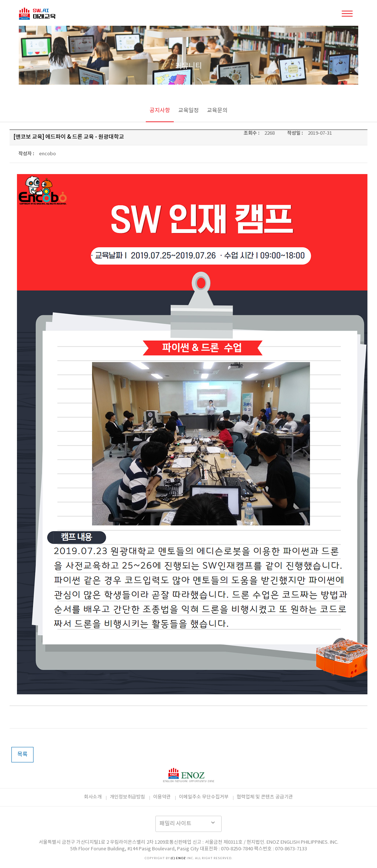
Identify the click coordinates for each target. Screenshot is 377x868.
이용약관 (162, 797)
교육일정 (188, 111)
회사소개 (93, 797)
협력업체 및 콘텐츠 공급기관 (265, 797)
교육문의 (217, 111)
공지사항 (160, 111)
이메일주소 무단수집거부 (204, 797)
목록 (22, 754)
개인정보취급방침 (127, 797)
